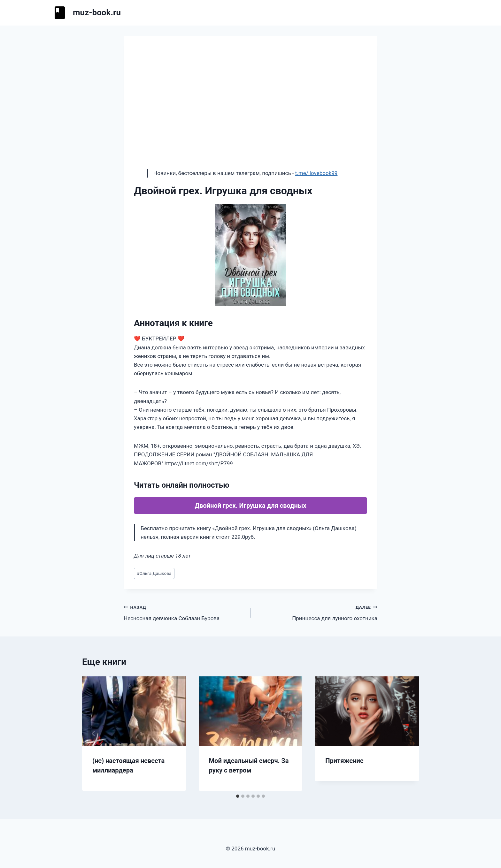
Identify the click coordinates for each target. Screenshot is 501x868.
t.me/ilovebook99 (316, 173)
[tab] (238, 796)
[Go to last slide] (94, 734)
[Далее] (407, 734)
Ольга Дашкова (154, 573)
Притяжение (344, 761)
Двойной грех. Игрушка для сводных (250, 506)
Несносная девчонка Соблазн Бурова (184, 612)
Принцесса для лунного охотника (317, 612)
